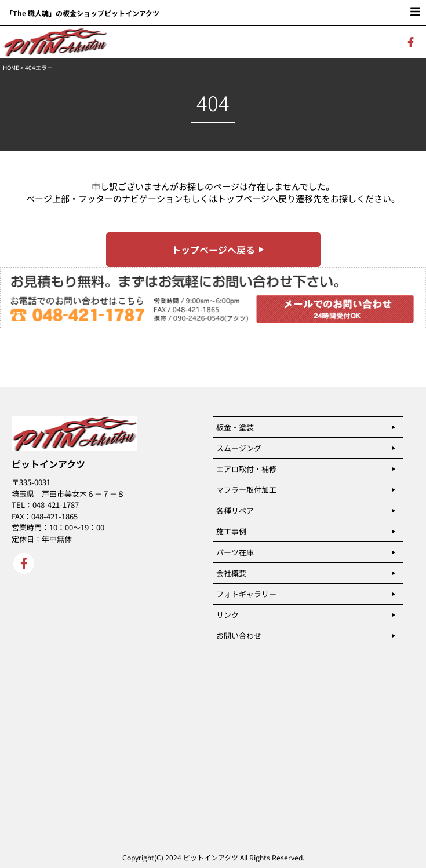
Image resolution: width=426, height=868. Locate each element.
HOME (11, 67)
